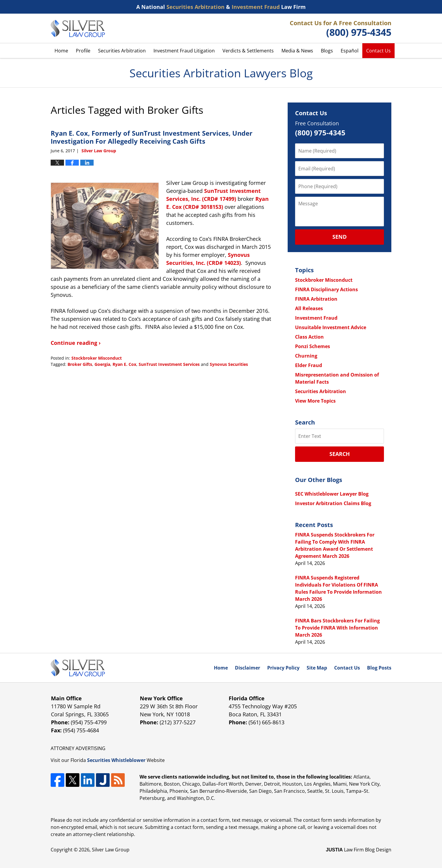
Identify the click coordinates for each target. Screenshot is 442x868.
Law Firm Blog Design (359, 850)
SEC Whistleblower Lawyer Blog (332, 494)
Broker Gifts (80, 364)
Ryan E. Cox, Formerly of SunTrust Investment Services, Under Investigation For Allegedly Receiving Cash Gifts (152, 137)
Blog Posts (379, 668)
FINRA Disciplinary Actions (326, 289)
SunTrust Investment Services (169, 364)
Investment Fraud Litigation (184, 51)
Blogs (327, 51)
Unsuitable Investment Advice (331, 327)
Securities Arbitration (122, 51)
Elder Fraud (309, 365)
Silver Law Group (111, 850)
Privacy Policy (283, 668)
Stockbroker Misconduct (97, 358)
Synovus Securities (229, 364)
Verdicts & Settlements (248, 51)
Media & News (297, 51)
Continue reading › (76, 343)
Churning (306, 356)
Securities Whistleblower (116, 760)
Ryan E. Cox (124, 364)
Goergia (102, 364)
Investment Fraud (316, 318)
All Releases (309, 308)
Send (339, 237)
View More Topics (315, 401)
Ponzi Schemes (313, 346)
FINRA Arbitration (316, 299)
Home (61, 51)
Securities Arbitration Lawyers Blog (78, 28)
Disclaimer (248, 668)
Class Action (309, 337)
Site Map (317, 668)
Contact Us (378, 51)
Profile (83, 51)
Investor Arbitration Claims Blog (333, 503)
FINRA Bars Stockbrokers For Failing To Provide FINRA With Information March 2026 (337, 628)
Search (340, 454)
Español (350, 51)
